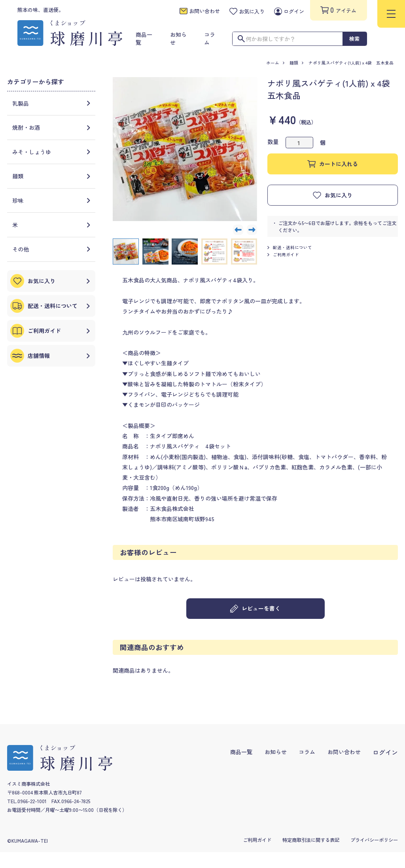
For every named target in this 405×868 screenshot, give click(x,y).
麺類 (294, 63)
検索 (354, 39)
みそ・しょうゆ (51, 152)
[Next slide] (252, 230)
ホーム (273, 63)
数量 (273, 142)
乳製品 (51, 103)
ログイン (385, 752)
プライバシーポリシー (374, 840)
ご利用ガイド (283, 255)
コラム (307, 752)
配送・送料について (290, 248)
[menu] (391, 14)
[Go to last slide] (238, 230)
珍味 (51, 200)
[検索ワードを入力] (288, 39)
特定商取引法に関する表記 (311, 840)
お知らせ (276, 752)
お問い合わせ (344, 752)
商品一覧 (241, 752)
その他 (51, 249)
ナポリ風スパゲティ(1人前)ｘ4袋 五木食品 (353, 63)
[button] (126, 252)
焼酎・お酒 (51, 127)
